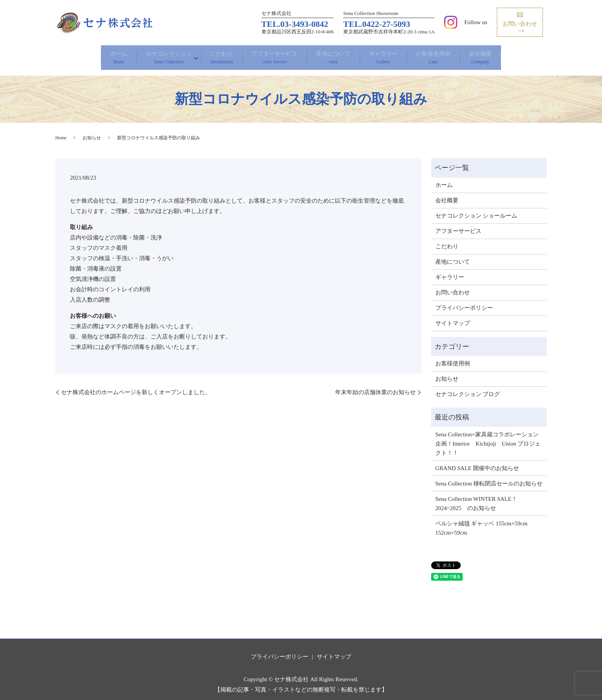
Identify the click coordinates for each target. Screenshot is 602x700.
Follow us (476, 22)
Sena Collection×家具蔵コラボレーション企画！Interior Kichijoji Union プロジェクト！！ (488, 437)
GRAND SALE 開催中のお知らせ (477, 462)
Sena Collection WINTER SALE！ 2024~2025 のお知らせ (476, 497)
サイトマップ (453, 317)
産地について (339, 55)
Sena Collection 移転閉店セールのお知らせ (489, 477)
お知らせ (92, 131)
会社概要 (518, 55)
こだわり (206, 55)
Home (61, 131)
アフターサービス (270, 55)
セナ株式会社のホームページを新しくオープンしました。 (136, 386)
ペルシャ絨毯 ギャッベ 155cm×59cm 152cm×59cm (481, 522)
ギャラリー (399, 55)
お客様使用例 (460, 55)
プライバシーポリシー (464, 301)
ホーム (81, 55)
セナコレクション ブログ (468, 388)
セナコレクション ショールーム (476, 209)
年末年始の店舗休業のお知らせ (375, 386)
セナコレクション (142, 55)
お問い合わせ (453, 286)
